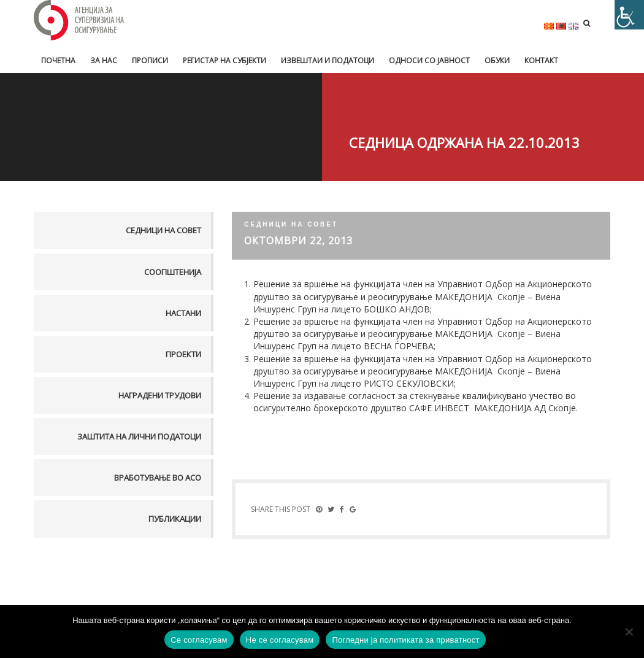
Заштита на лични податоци (139, 436)
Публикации (175, 519)
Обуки (497, 60)
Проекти (183, 354)
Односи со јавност (429, 60)
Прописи (150, 60)
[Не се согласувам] (629, 632)
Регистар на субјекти (224, 60)
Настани (183, 313)
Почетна (58, 60)
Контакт (541, 60)
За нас (104, 60)
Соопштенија (173, 272)
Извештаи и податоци (328, 60)
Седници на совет (163, 230)
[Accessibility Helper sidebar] (629, 15)
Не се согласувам (280, 640)
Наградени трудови (160, 395)
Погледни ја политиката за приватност (405, 640)
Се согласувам (199, 640)
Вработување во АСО (158, 478)
